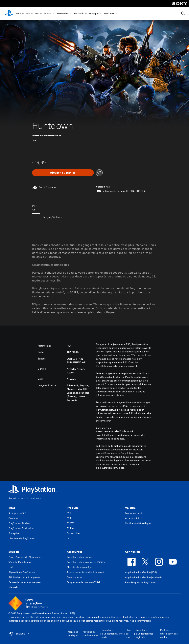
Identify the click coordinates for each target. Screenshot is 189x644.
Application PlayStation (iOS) (141, 572)
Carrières (13, 518)
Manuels (13, 587)
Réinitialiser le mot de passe (24, 577)
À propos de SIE (17, 513)
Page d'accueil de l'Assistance (25, 557)
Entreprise (14, 533)
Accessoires (62, 14)
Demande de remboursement (25, 582)
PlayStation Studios (19, 523)
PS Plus (48, 14)
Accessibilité (132, 518)
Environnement (133, 513)
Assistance (109, 14)
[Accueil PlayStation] (9, 14)
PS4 (37, 14)
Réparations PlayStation (22, 572)
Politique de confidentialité (90, 634)
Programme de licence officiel (83, 582)
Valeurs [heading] (130, 508)
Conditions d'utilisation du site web (112, 634)
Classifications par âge (79, 567)
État (11, 567)
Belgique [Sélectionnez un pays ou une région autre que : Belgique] (19, 634)
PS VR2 (71, 523)
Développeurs (74, 577)
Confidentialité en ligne (138, 523)
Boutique (94, 14)
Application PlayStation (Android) (143, 577)
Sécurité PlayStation (20, 562)
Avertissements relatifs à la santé (115, 431)
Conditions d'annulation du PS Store (87, 562)
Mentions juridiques (73, 634)
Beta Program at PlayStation (141, 582)
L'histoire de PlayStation (22, 538)
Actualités (79, 14)
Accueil (13, 498)
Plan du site (128, 634)
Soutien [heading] (14, 552)
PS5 (28, 14)
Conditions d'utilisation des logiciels (145, 634)
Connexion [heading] (133, 552)
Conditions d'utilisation (79, 557)
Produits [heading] (73, 508)
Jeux (18, 14)
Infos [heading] (12, 508)
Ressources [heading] (75, 552)
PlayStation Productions (22, 528)
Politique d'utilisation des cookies (169, 634)
